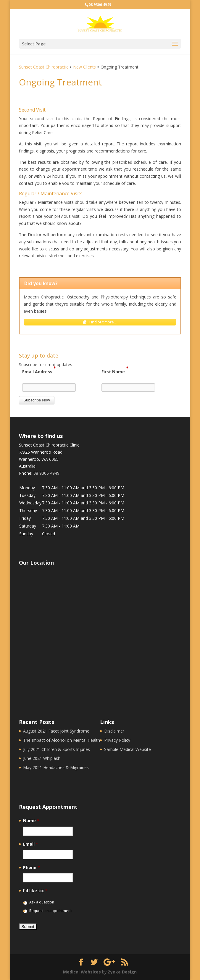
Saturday (28, 526)
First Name (115, 371)
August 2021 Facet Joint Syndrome (56, 731)
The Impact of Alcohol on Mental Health (62, 740)
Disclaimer (114, 731)
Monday (27, 488)
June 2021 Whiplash (42, 758)
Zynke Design (122, 972)
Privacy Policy (117, 740)
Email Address (39, 371)
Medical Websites (82, 972)
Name (31, 821)
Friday (25, 518)
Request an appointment (50, 911)
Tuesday (27, 495)
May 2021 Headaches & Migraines (56, 767)
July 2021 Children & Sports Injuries (57, 749)
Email (31, 844)
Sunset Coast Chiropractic (44, 67)
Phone (32, 868)
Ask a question (42, 902)
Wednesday (30, 503)
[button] (37, 400)
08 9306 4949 (100, 5)
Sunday (26, 534)
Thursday (28, 510)
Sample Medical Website (128, 749)
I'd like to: (35, 891)
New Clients (84, 67)
